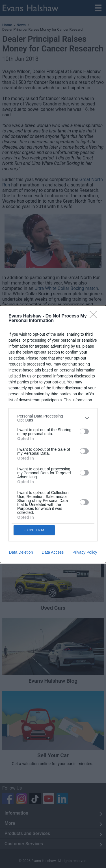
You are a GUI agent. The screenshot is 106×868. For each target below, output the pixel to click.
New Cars (53, 535)
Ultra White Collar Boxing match (66, 288)
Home (7, 25)
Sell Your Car (53, 755)
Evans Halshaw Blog (53, 681)
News (21, 25)
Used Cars (53, 608)
